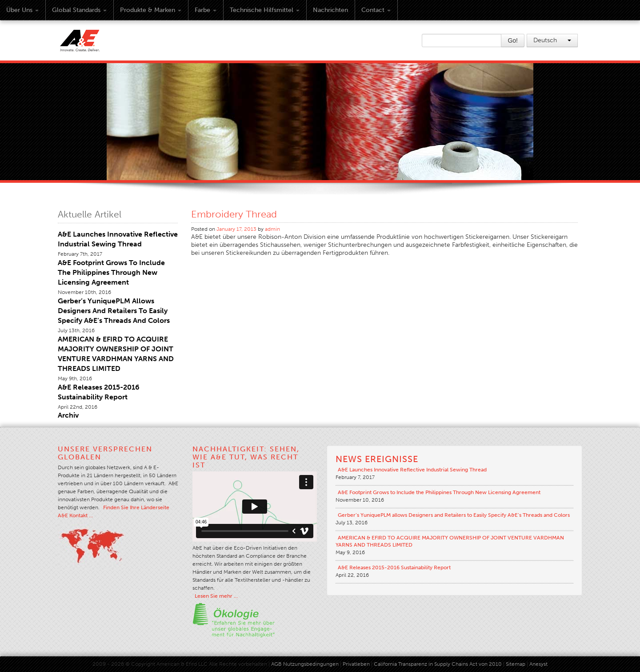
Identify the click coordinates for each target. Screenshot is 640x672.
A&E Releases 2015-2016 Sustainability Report (394, 567)
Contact (376, 10)
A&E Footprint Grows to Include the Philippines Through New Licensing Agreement (111, 272)
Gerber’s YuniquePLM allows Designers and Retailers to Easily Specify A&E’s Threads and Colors (114, 311)
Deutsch (552, 40)
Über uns (22, 10)
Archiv (68, 415)
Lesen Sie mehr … (216, 596)
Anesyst (538, 664)
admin (272, 229)
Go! (513, 40)
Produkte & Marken (151, 10)
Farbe (206, 10)
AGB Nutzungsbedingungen (305, 664)
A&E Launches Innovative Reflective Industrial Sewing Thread (412, 470)
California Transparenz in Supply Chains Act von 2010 (438, 664)
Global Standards (79, 10)
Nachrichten (330, 10)
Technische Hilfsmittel (265, 10)
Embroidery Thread (234, 214)
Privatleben (356, 664)
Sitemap (516, 664)
